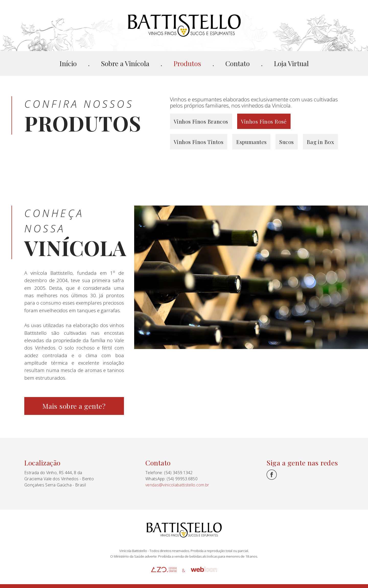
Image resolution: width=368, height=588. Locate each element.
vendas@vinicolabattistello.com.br (177, 485)
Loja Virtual (291, 63)
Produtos (187, 63)
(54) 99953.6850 (182, 479)
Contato (238, 63)
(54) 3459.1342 (178, 473)
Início (68, 63)
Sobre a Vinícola (125, 63)
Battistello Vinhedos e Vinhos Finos (184, 26)
